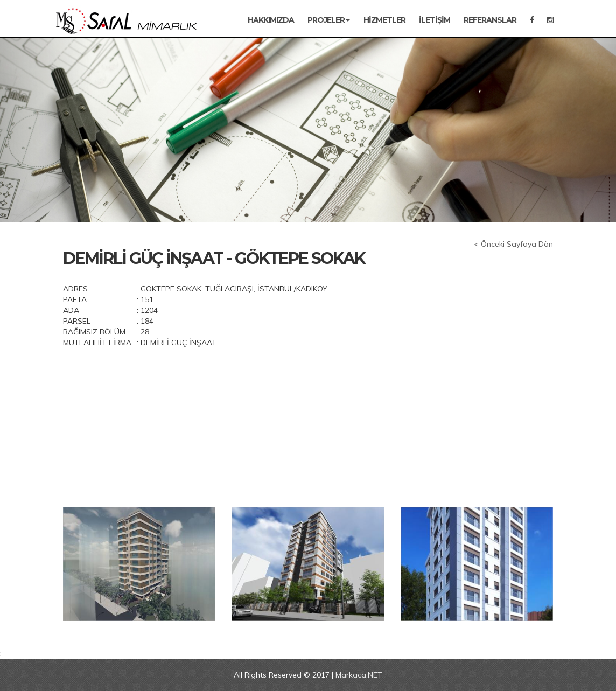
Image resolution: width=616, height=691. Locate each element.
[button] (46, 130)
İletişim (435, 20)
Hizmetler (384, 20)
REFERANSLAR (490, 20)
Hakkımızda (271, 20)
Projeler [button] (329, 20)
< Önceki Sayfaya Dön (513, 244)
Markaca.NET (359, 675)
